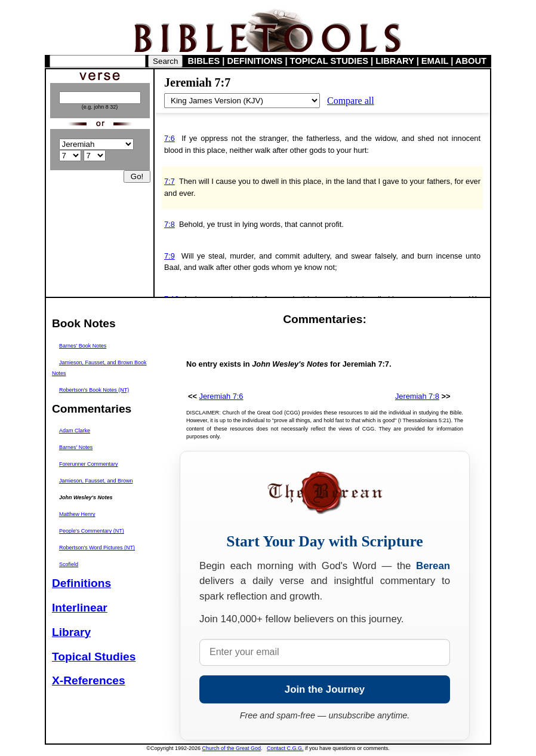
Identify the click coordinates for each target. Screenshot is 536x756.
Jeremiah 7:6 (221, 396)
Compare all (351, 101)
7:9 (170, 256)
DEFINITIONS (255, 61)
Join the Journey (325, 689)
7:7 (170, 181)
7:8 (170, 224)
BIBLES (204, 61)
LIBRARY (395, 61)
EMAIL (435, 61)
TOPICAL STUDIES (329, 61)
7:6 (170, 138)
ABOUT (471, 61)
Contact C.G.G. (285, 748)
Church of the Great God (232, 748)
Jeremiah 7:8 (417, 396)
